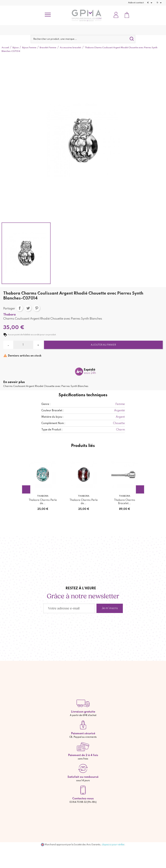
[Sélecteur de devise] (150, 3)
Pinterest (37, 308)
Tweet (28, 308)
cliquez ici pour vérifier (113, 845)
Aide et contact (136, 3)
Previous (26, 489)
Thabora (9, 315)
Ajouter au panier (103, 345)
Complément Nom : (53, 423)
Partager (20, 308)
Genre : (46, 404)
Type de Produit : (52, 430)
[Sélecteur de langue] (160, 3)
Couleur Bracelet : (53, 411)
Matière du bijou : (52, 417)
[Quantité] (23, 345)
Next (140, 489)
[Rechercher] (83, 39)
